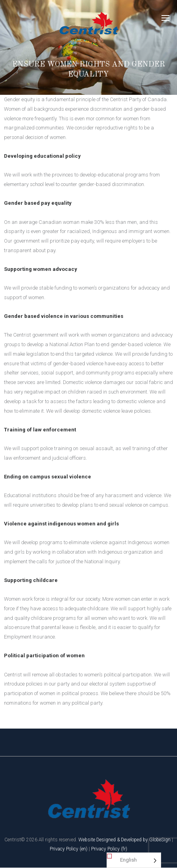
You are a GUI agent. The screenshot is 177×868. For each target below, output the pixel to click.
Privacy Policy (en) (69, 849)
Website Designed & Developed (110, 840)
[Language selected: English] (134, 860)
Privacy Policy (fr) (109, 849)
